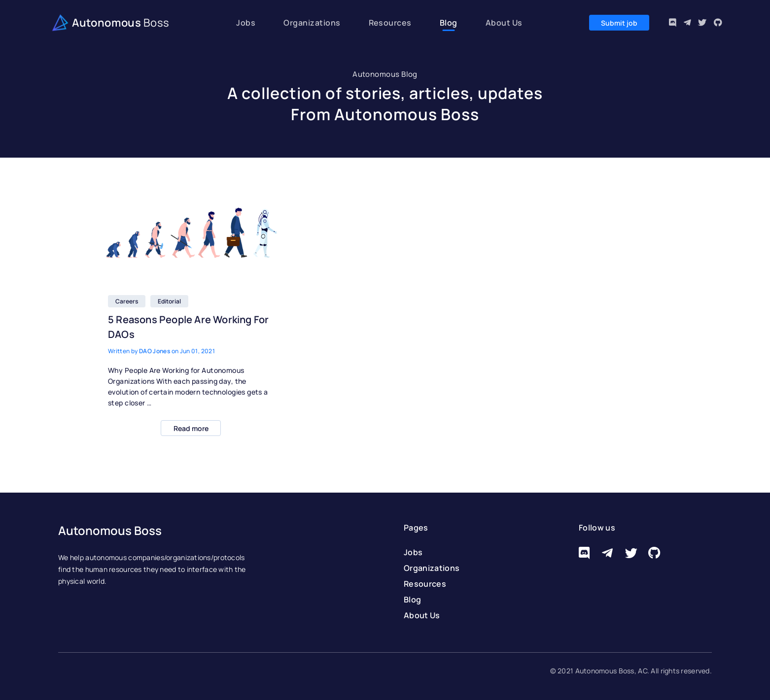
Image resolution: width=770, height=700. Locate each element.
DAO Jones (155, 351)
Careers (127, 301)
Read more (191, 428)
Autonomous (109, 23)
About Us (504, 23)
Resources (390, 23)
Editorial (169, 301)
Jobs (246, 23)
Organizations (312, 23)
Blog (449, 23)
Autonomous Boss (110, 530)
